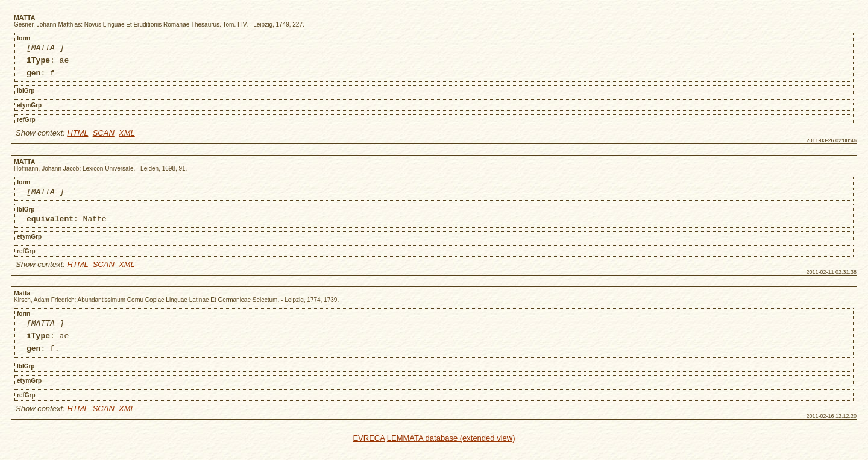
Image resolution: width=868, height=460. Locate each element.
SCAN (104, 138)
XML (127, 138)
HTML (77, 138)
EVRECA (369, 452)
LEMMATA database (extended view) (451, 452)
